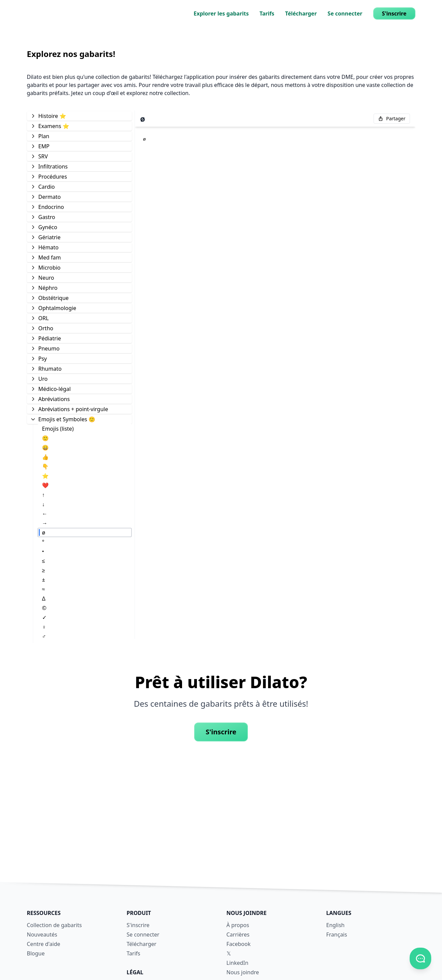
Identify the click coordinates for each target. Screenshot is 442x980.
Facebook (239, 944)
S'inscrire (394, 13)
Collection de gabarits (54, 925)
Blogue (36, 953)
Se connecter (345, 13)
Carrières (238, 935)
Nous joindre (243, 972)
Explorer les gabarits (221, 13)
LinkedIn (238, 963)
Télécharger (301, 13)
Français (337, 935)
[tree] (79, 375)
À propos (238, 925)
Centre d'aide (44, 944)
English (335, 925)
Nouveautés (42, 935)
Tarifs (267, 13)
